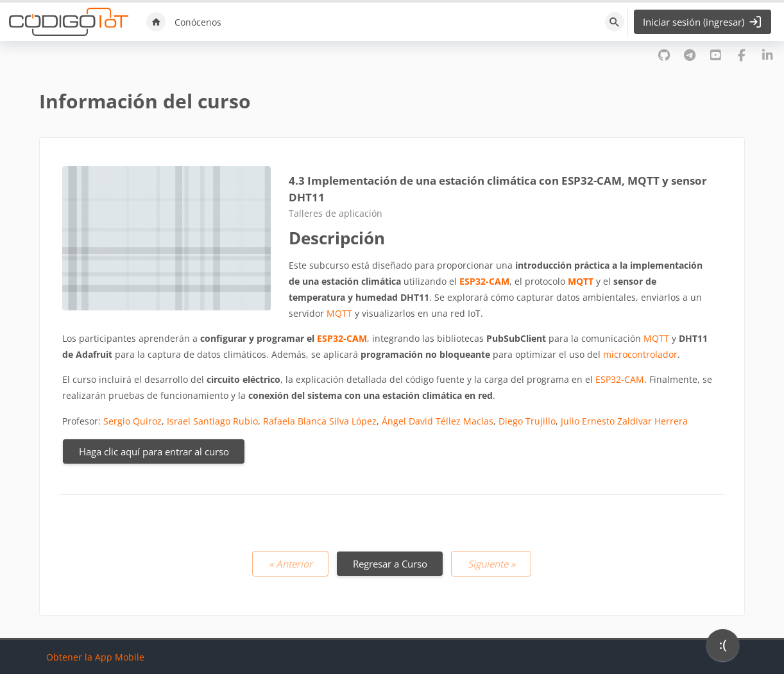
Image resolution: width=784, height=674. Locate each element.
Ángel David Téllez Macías (438, 421)
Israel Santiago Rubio (212, 421)
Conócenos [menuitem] (198, 22)
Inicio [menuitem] (156, 22)
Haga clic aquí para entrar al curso (154, 451)
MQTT (581, 281)
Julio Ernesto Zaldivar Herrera (624, 421)
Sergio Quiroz (132, 421)
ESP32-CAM (484, 281)
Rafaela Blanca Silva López (320, 421)
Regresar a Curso (390, 564)
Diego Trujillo (527, 421)
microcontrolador (640, 354)
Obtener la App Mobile (95, 657)
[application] (723, 648)
